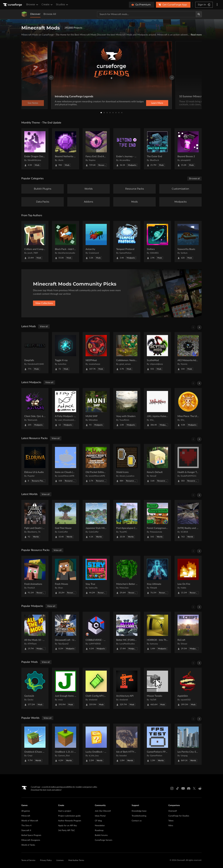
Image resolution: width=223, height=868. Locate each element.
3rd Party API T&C (67, 830)
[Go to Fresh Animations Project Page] (35, 576)
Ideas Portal (100, 816)
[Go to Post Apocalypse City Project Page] (127, 520)
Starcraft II (26, 830)
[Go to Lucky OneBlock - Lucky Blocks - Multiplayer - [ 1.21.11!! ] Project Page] (96, 744)
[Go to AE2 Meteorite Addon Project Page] (188, 353)
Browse (32, 5)
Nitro (171, 826)
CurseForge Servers (104, 840)
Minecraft (26, 816)
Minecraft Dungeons (31, 840)
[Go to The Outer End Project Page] (157, 149)
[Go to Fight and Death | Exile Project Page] (35, 520)
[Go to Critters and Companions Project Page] (35, 242)
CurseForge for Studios (179, 816)
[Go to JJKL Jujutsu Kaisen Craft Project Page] (157, 409)
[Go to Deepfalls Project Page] (35, 353)
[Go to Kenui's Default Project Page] (157, 465)
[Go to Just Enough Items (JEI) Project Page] (66, 688)
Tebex (171, 821)
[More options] (217, 5)
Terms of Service (28, 860)
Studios (62, 5)
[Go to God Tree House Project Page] (66, 520)
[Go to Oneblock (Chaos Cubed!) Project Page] (35, 744)
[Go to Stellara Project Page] (157, 242)
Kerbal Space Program (31, 835)
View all (44, 326)
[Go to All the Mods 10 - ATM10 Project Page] (35, 632)
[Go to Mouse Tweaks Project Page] (157, 688)
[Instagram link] (172, 788)
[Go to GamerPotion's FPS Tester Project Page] (157, 744)
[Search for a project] (147, 14)
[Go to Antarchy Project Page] (96, 242)
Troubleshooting (139, 816)
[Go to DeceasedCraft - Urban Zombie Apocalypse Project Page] (66, 632)
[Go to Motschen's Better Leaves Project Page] (127, 576)
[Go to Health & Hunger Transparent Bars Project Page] (188, 465)
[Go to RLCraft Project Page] (188, 632)
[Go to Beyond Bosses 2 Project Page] (188, 149)
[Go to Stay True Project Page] (96, 576)
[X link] (194, 788)
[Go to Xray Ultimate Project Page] (157, 576)
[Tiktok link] (177, 788)
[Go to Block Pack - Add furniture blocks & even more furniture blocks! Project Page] (66, 242)
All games (26, 811)
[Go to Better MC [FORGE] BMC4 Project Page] (127, 632)
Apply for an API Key (68, 826)
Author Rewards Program (70, 821)
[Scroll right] (199, 327)
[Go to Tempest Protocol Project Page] (127, 242)
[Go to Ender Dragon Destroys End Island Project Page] (35, 149)
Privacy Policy (46, 860)
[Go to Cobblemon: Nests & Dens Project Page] (127, 353)
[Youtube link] (183, 788)
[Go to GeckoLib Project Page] (35, 688)
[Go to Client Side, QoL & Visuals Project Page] (35, 409)
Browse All (50, 14)
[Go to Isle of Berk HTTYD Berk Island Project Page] (127, 744)
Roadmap (99, 830)
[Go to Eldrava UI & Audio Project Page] (35, 465)
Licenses (60, 860)
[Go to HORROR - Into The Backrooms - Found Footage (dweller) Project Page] (157, 632)
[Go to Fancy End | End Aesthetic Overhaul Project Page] (96, 149)
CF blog (98, 821)
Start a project (65, 811)
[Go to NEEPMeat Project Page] (96, 353)
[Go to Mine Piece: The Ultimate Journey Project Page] (188, 409)
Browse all (194, 179)
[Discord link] (189, 788)
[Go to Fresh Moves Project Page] (66, 576)
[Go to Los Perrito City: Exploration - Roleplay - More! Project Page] (188, 744)
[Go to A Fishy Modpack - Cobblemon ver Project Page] (66, 409)
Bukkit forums (101, 835)
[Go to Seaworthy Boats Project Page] (188, 242)
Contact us (137, 821)
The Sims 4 (26, 826)
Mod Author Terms (76, 860)
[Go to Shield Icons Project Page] (127, 465)
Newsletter (100, 826)
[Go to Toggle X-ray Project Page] (66, 353)
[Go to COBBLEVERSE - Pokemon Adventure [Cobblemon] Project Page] (96, 632)
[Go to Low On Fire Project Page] (188, 576)
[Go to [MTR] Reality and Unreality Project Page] (188, 520)
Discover (35, 14)
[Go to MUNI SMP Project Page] (96, 409)
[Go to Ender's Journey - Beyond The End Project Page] (127, 149)
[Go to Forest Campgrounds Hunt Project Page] (157, 520)
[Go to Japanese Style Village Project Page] (96, 520)
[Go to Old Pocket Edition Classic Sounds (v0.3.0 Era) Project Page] (96, 465)
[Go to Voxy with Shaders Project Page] (127, 409)
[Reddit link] (200, 788)
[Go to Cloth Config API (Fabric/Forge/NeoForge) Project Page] (96, 688)
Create (47, 5)
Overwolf (173, 811)
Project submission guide (69, 816)
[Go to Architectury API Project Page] (127, 688)
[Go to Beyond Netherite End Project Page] (66, 149)
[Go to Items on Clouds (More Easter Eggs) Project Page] (66, 465)
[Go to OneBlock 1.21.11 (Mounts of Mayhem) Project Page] (66, 744)
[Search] (199, 14)
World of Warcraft (30, 821)
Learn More (157, 103)
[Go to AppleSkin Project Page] (188, 688)
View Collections (44, 303)
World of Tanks (28, 845)
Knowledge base (139, 811)
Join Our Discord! (103, 811)
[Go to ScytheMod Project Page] (157, 353)
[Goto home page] (13, 5)
